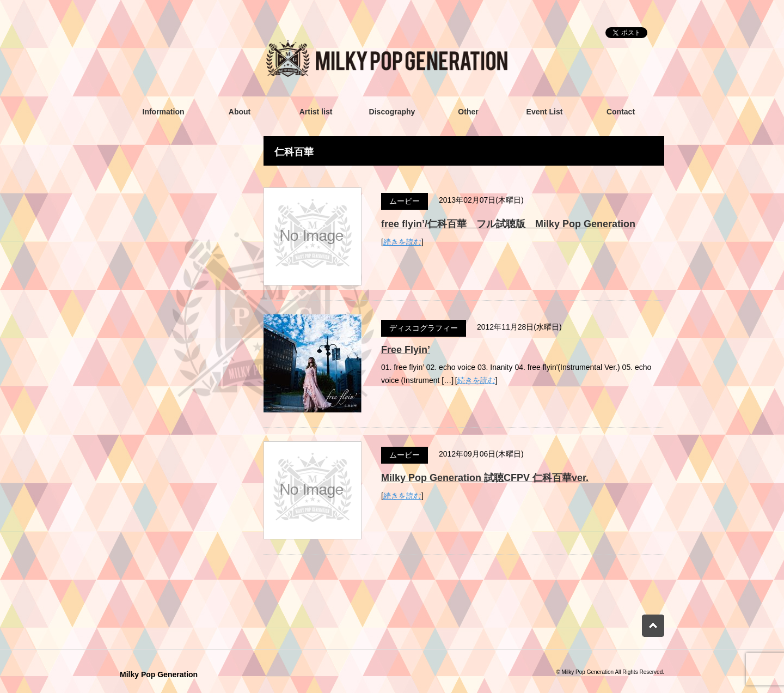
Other (468, 112)
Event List (545, 112)
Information (164, 112)
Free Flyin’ (406, 350)
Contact (621, 112)
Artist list (316, 112)
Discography (392, 112)
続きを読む (402, 242)
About (240, 112)
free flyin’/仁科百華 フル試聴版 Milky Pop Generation (508, 224)
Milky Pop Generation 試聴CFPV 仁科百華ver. (485, 478)
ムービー (405, 201)
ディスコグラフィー (424, 328)
